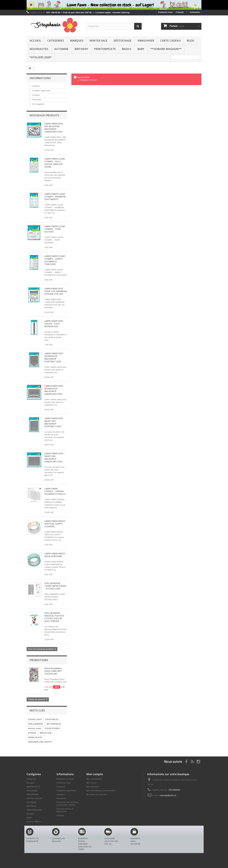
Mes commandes (94, 779)
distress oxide (35, 728)
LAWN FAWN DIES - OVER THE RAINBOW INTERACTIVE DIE (56, 291)
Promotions (39, 660)
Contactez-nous (165, 12)
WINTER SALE (98, 41)
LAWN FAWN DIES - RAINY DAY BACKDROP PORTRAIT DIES (54, 422)
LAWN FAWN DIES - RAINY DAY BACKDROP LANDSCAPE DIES (54, 457)
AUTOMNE (61, 49)
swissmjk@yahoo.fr (168, 795)
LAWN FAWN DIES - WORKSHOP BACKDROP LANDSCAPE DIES (54, 390)
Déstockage (123, 41)
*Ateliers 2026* (41, 57)
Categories (56, 41)
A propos (36, 95)
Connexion (195, 12)
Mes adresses (93, 787)
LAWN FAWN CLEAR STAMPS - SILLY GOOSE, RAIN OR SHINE (55, 163)
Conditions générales (41, 91)
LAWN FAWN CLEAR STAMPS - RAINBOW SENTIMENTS (55, 196)
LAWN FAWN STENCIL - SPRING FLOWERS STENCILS (55, 491)
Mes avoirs (91, 783)
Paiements (36, 100)
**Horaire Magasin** (166, 49)
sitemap (60, 815)
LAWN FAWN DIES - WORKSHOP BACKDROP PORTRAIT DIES (54, 357)
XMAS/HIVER (146, 41)
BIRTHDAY (81, 49)
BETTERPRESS (54, 724)
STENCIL (32, 733)
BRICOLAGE (46, 733)
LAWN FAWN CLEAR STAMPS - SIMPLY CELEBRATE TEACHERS (55, 260)
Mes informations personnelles (101, 791)
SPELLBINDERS (36, 724)
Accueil (35, 41)
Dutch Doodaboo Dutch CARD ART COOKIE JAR (53, 671)
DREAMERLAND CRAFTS (40, 742)
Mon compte (95, 774)
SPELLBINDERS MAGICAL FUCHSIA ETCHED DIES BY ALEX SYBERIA (54, 617)
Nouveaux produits (44, 115)
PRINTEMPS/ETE (105, 49)
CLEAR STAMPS (52, 728)
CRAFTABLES (52, 719)
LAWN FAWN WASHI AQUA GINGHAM (55, 555)
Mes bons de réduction (97, 795)
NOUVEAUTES (39, 49)
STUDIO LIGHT (35, 719)
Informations (40, 78)
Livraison (36, 86)
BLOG (190, 41)
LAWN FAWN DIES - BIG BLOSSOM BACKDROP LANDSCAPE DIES (54, 128)
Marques (77, 41)
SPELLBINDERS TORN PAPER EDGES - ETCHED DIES (55, 586)
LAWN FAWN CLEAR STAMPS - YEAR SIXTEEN (55, 229)
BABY (141, 49)
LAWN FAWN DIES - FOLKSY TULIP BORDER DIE (54, 324)
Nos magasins (38, 104)
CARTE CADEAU (170, 41)
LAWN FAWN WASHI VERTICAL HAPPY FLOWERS (55, 524)
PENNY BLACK (35, 737)
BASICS (127, 49)
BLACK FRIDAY (34, 822)
